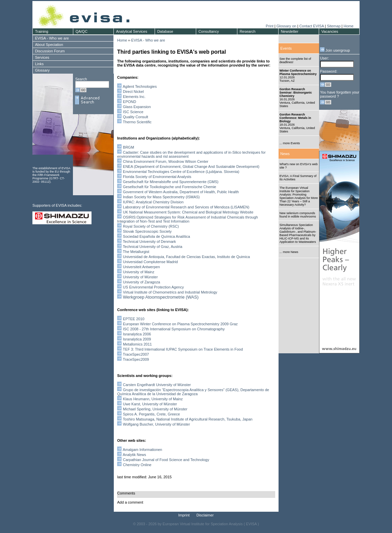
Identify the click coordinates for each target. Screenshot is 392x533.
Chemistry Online (137, 465)
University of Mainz (139, 272)
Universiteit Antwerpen (141, 267)
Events (286, 48)
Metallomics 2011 (137, 344)
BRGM (128, 147)
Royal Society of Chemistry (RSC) (151, 226)
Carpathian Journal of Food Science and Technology (166, 460)
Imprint (184, 515)
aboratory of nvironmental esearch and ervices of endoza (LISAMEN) (186, 207)
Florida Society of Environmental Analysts (157, 177)
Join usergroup (335, 50)
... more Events (290, 143)
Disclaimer (205, 515)
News (285, 154)
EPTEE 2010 (134, 319)
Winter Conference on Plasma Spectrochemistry (298, 72)
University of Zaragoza (141, 282)
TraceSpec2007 (136, 354)
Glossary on (287, 26)
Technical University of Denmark (149, 242)
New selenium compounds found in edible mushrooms (298, 215)
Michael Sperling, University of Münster (155, 409)
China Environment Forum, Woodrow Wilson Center (166, 161)
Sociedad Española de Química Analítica (157, 236)
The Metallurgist (136, 252)
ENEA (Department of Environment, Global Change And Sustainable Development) (191, 167)
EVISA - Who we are (148, 40)
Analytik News (134, 455)
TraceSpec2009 (136, 359)
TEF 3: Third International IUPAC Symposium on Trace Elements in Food (183, 349)
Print (270, 26)
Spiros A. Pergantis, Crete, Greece (151, 414)
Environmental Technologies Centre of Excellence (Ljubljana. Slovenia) (181, 172)
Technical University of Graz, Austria (153, 247)
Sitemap (334, 26)
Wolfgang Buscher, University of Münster (156, 424)
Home (348, 26)
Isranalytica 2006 (137, 334)
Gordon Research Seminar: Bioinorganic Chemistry (296, 93)
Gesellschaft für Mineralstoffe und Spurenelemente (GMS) (171, 182)
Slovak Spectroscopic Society (147, 231)
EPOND (129, 102)
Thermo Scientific (137, 122)
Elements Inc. (134, 97)
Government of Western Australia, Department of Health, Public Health (181, 192)
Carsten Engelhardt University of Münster (157, 385)
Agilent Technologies (140, 86)
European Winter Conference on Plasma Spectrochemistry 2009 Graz (180, 324)
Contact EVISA (311, 26)
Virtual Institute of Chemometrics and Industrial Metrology (170, 292)
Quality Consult (136, 117)
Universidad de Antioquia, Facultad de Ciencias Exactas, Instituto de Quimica (186, 257)
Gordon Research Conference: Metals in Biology (295, 118)
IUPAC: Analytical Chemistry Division (153, 202)
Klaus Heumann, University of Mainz (153, 399)
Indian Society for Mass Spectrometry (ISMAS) (161, 197)
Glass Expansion (137, 107)
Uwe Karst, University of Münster (150, 404)
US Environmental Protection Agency (153, 287)
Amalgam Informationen (142, 450)
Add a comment (130, 502)
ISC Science (133, 112)
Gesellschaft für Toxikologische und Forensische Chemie (169, 187)
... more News (289, 252)
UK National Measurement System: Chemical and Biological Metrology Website (188, 212)
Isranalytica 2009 (137, 339)
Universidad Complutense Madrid (150, 262)
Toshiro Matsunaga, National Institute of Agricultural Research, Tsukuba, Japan (188, 419)
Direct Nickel (133, 92)
